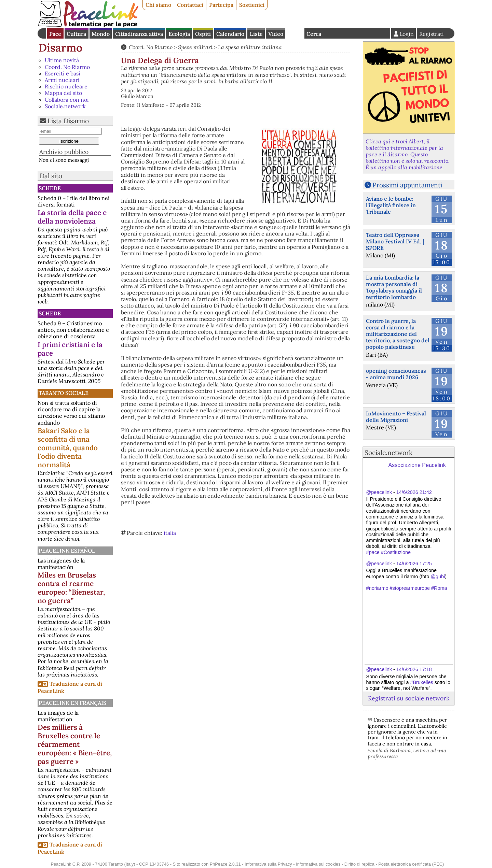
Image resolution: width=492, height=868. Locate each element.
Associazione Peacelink (417, 465)
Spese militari (195, 47)
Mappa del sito (63, 93)
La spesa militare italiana (250, 47)
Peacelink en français (72, 703)
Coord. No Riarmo (67, 67)
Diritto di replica (359, 864)
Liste (256, 34)
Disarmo (60, 48)
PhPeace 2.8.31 (225, 864)
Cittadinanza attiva (139, 34)
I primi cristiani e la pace (70, 349)
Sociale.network (65, 106)
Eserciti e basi (63, 73)
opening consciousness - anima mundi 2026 (396, 374)
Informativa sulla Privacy (268, 864)
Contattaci (190, 5)
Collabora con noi (67, 100)
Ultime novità (62, 60)
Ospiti (203, 34)
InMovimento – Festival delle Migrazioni (396, 417)
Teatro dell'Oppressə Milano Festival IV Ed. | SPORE (395, 241)
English (295, 33)
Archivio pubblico (64, 152)
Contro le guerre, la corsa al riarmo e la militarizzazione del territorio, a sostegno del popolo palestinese (398, 334)
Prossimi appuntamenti (407, 185)
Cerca (314, 34)
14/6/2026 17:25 (414, 564)
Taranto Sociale (64, 393)
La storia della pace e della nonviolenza (72, 217)
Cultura (76, 34)
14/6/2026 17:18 (414, 669)
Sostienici (252, 5)
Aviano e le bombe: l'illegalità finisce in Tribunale (391, 205)
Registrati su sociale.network (409, 698)
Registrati (432, 34)
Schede (50, 188)
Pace (55, 34)
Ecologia (179, 34)
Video (276, 34)
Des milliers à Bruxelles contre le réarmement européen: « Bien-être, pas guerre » (75, 744)
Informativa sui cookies (318, 864)
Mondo (101, 34)
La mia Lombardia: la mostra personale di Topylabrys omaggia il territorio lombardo (394, 287)
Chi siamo (158, 5)
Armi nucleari (62, 80)
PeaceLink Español (67, 551)
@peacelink (379, 492)
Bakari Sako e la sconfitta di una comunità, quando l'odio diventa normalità (68, 448)
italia (170, 533)
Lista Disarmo (68, 121)
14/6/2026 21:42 (414, 492)
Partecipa (221, 5)
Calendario (230, 34)
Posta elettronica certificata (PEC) (411, 864)
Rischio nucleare (66, 86)
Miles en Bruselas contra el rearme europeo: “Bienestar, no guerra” (71, 588)
